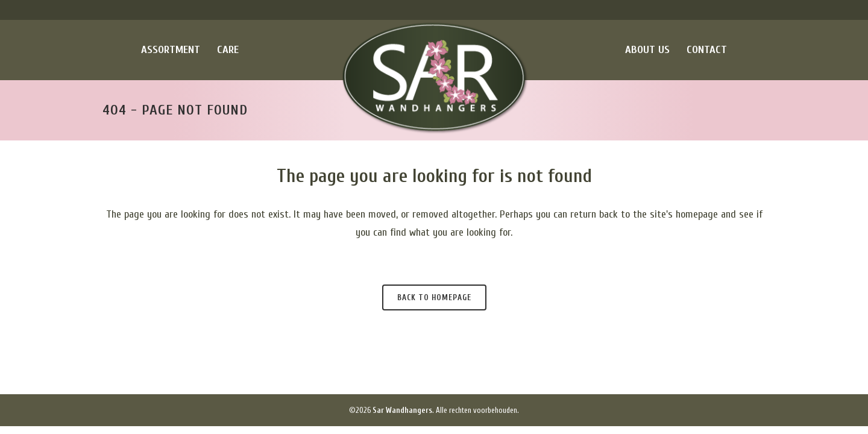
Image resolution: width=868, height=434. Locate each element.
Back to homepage (434, 297)
